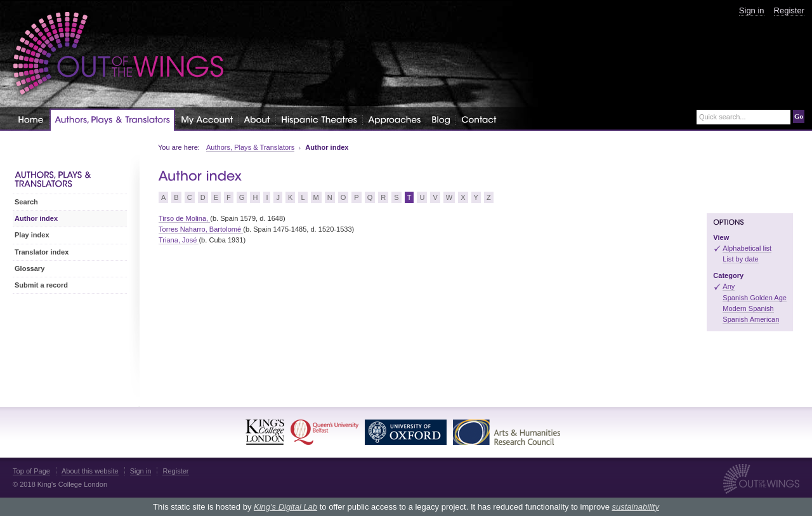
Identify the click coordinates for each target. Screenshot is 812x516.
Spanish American (751, 319)
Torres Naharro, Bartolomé (201, 229)
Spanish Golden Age (755, 298)
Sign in (752, 10)
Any (729, 286)
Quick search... (723, 117)
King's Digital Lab (285, 507)
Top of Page (31, 471)
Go (799, 116)
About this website (90, 471)
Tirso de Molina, (184, 218)
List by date (741, 259)
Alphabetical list (747, 248)
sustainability (635, 507)
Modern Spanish (748, 308)
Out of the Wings (119, 54)
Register (789, 10)
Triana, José (179, 240)
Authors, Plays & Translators (250, 147)
